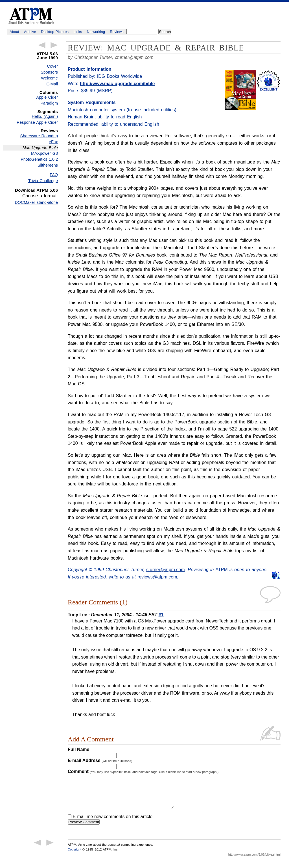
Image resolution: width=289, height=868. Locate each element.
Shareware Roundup (39, 136)
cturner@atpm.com (134, 57)
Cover (52, 66)
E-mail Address (100, 760)
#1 (161, 615)
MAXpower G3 (44, 153)
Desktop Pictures (55, 32)
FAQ (54, 175)
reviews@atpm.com (157, 577)
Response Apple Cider (37, 122)
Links (78, 32)
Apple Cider (47, 97)
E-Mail (52, 84)
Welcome (49, 78)
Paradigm (49, 103)
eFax (53, 142)
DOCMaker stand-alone (36, 202)
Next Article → (54, 45)
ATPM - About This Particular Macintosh (31, 16)
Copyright (75, 856)
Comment (143, 771)
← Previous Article (42, 45)
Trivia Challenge (43, 181)
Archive (30, 32)
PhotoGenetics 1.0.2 (39, 159)
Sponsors (49, 72)
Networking (96, 32)
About (14, 32)
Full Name (78, 749)
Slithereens (48, 165)
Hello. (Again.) (45, 116)
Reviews (117, 32)
